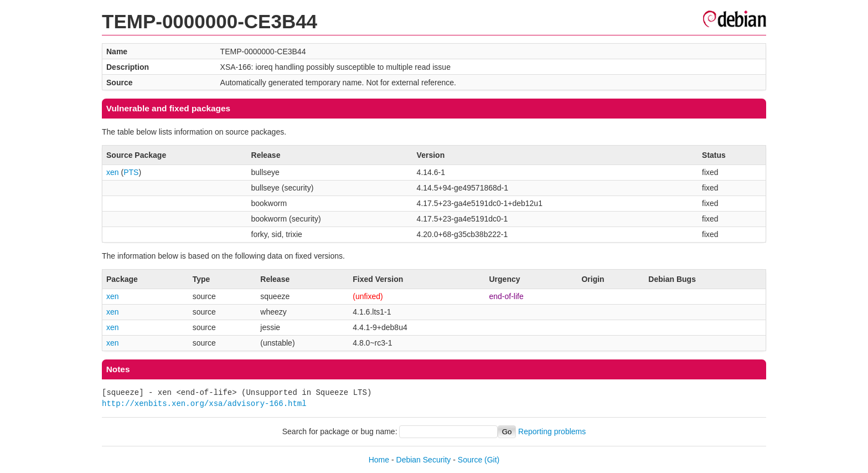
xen (113, 172)
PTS (131, 172)
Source (470, 460)
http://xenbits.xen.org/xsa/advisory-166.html (204, 403)
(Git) (492, 460)
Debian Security (424, 460)
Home (379, 460)
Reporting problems (552, 431)
